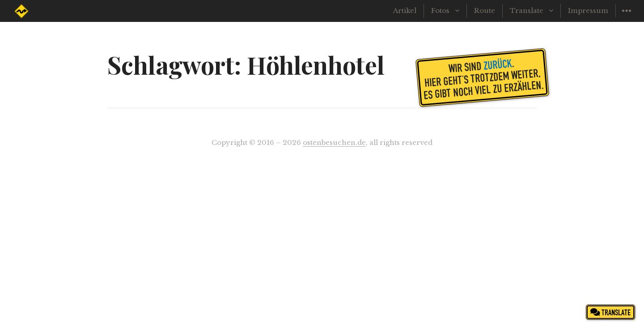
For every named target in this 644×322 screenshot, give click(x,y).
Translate (527, 11)
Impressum (588, 11)
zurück (498, 64)
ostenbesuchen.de (334, 142)
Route (485, 11)
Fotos (440, 11)
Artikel (405, 11)
